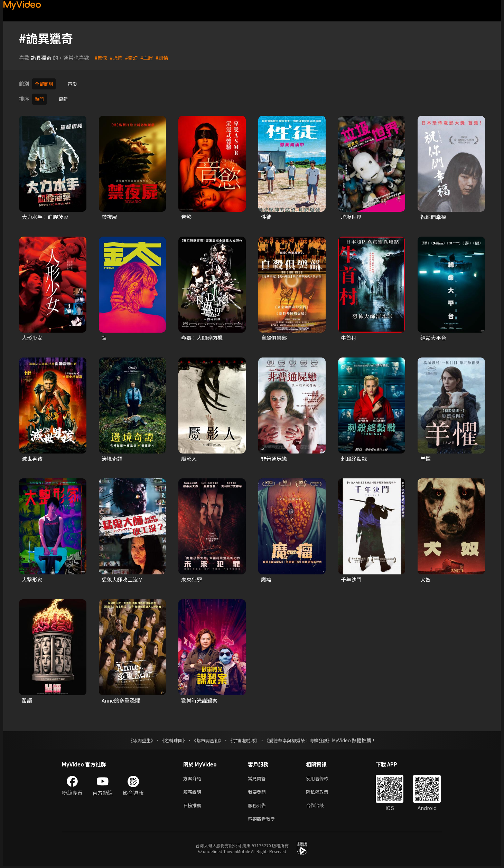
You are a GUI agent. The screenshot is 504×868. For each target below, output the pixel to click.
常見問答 (258, 777)
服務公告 (258, 806)
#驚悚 (101, 58)
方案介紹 (194, 777)
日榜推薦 (194, 806)
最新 (65, 98)
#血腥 (149, 58)
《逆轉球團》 (169, 738)
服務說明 (194, 791)
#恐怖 (117, 58)
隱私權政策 (323, 791)
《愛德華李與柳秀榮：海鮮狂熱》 (302, 738)
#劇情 (165, 58)
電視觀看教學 (263, 820)
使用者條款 (323, 777)
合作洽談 (320, 806)
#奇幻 (133, 58)
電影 (76, 83)
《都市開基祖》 (206, 738)
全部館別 (45, 83)
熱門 (40, 98)
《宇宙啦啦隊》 (244, 738)
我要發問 (258, 791)
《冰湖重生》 (136, 738)
